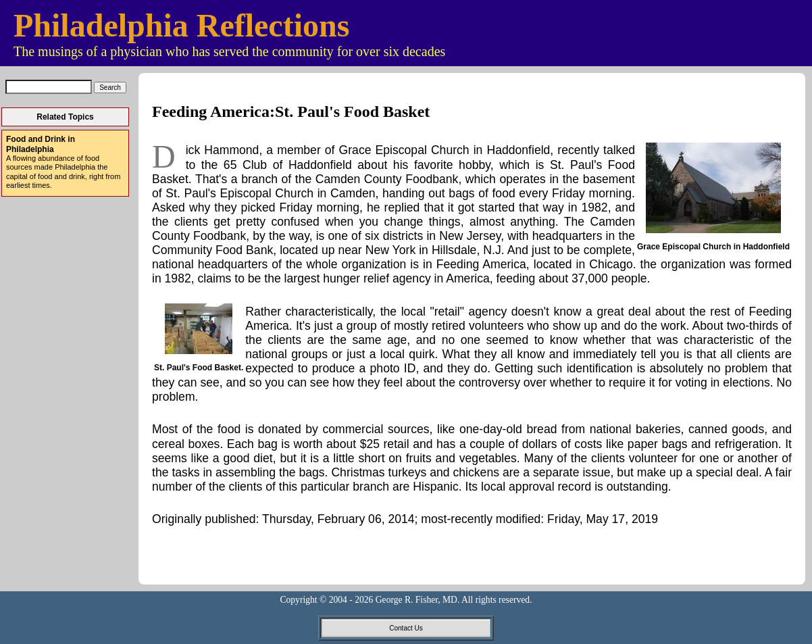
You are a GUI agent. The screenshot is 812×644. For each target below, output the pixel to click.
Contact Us (406, 628)
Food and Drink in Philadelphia (41, 144)
